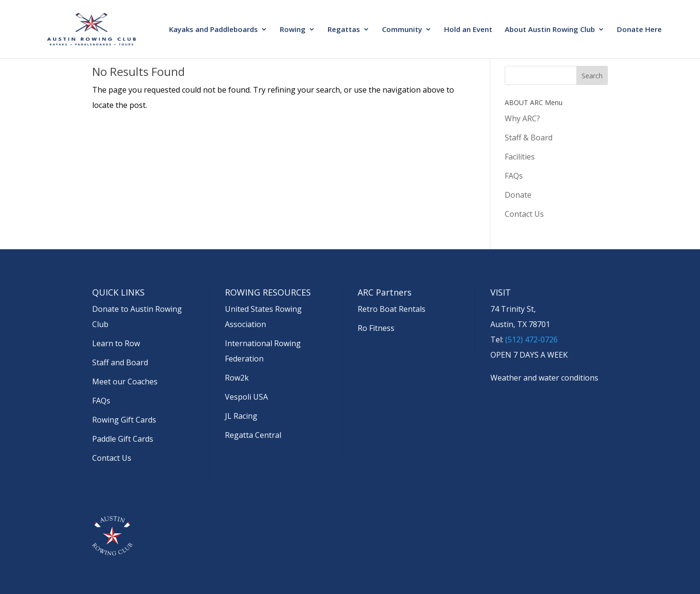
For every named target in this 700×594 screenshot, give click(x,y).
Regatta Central (253, 435)
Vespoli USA (246, 397)
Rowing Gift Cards (124, 420)
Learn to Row (116, 343)
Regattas (344, 30)
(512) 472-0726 (531, 339)
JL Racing (241, 416)
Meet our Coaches (125, 382)
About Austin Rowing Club (550, 30)
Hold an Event (468, 30)
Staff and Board (120, 362)
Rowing (293, 30)
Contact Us (524, 214)
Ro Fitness (376, 328)
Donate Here (639, 30)
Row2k (237, 378)
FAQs (514, 176)
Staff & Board (529, 138)
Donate (518, 195)
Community (402, 30)
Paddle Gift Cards (123, 439)
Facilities (520, 157)
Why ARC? (522, 118)
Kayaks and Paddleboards (213, 30)
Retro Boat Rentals (392, 309)
